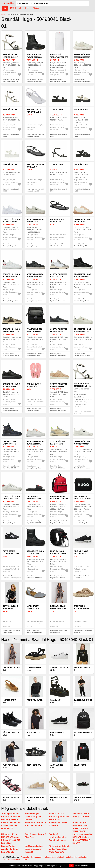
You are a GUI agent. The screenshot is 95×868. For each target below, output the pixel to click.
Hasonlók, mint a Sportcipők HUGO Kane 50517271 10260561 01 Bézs (59, 468)
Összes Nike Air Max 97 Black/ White (82, 577)
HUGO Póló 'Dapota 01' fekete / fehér (59, 57)
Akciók (36, 8)
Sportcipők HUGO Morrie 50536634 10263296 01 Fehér (83, 444)
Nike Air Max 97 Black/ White (81, 552)
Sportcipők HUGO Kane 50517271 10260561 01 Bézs (59, 444)
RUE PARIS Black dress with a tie (58, 607)
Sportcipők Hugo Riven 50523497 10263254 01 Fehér (83, 222)
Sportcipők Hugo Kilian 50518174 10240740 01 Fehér (11, 222)
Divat (3, 14)
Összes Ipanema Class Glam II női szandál (34, 410)
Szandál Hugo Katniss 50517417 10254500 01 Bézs (11, 57)
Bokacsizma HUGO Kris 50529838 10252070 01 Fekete (35, 554)
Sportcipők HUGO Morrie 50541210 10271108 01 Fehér (83, 332)
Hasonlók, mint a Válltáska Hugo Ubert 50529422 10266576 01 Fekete (35, 356)
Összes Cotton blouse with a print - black (11, 632)
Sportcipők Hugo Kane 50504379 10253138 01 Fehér (59, 277)
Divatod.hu (9, 3)
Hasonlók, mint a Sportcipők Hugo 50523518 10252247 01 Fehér (83, 81)
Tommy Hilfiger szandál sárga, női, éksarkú (34, 817)
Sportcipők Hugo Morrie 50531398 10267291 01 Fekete (35, 277)
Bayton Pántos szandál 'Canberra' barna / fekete (10, 849)
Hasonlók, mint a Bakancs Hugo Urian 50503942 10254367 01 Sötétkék (11, 468)
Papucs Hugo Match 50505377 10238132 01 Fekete (35, 499)
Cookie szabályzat (12, 860)
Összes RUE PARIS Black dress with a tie (58, 632)
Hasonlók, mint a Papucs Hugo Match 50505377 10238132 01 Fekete (35, 523)
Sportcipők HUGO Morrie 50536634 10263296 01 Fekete (59, 332)
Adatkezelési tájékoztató (77, 857)
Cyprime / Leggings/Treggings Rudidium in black (58, 837)
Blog (27, 8)
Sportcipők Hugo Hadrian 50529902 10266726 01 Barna (11, 332)
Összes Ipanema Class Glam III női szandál (58, 245)
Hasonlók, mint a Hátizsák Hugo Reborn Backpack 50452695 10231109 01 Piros (59, 523)
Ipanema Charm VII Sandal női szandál (35, 167)
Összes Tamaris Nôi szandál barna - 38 (83, 632)
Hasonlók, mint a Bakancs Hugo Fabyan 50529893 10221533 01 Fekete (35, 81)
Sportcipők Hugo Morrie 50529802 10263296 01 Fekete (83, 277)
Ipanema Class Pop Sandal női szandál (34, 112)
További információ (82, 866)
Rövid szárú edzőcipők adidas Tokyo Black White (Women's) (59, 849)
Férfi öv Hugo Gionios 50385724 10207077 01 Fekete (59, 554)
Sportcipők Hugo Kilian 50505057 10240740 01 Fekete (11, 387)
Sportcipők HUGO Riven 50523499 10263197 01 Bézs (59, 387)
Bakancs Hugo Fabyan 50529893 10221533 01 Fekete (35, 57)
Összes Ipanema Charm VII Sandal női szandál (35, 190)
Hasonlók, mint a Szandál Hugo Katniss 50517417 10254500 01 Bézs (11, 81)
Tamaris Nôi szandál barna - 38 (82, 609)
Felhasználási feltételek (54, 857)
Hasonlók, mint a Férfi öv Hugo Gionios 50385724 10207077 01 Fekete (58, 578)
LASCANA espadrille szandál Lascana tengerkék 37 (11, 825)
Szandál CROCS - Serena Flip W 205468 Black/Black (59, 817)
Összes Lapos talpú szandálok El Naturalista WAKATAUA (34, 633)
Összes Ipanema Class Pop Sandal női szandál (35, 135)
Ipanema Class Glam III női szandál (57, 222)
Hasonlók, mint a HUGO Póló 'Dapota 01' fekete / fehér (58, 81)
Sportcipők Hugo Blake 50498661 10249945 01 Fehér (35, 444)
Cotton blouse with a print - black (10, 609)
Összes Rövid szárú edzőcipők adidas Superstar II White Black (12, 578)
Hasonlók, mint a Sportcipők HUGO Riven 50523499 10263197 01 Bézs (59, 411)
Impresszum (37, 857)
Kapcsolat (25, 857)
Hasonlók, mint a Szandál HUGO (11, 135)
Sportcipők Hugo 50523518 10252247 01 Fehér (83, 57)
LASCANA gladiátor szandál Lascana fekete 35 (34, 849)
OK (71, 866)
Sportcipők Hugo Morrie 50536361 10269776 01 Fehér (11, 499)
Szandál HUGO (10, 109)
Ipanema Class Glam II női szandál (34, 387)
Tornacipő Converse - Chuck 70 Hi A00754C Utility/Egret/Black (11, 817)
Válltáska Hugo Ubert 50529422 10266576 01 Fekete (35, 332)
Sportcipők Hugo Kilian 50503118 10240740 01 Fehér (11, 277)
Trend (25, 860)
